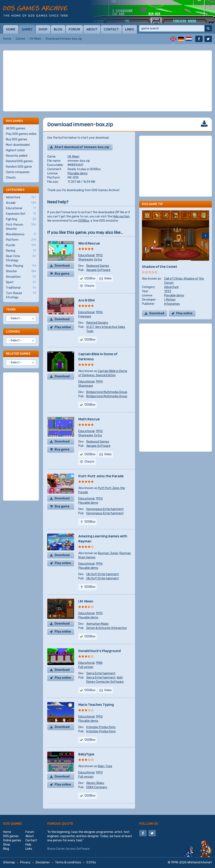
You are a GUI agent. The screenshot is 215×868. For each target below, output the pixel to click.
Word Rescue (89, 243)
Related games (18, 353)
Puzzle (21, 245)
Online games (12, 840)
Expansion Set (21, 214)
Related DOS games (19, 161)
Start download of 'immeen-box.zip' (82, 147)
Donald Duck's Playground (100, 651)
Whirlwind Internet (200, 862)
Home (11, 29)
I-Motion (170, 300)
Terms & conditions (68, 862)
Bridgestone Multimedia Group (107, 392)
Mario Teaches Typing (96, 704)
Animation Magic (98, 624)
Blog (58, 29)
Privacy (25, 862)
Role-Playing (21, 266)
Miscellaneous (21, 234)
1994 (99, 382)
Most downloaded (18, 145)
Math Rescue (89, 419)
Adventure (171, 287)
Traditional (21, 288)
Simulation (21, 277)
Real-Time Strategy (21, 258)
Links (130, 29)
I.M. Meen (35, 39)
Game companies (18, 172)
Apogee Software (98, 270)
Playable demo (78, 173)
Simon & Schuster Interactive (107, 628)
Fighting (21, 219)
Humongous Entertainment (105, 509)
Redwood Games (98, 266)
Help (28, 845)
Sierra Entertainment (101, 673)
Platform (21, 240)
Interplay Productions (101, 727)
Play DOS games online (21, 134)
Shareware (86, 260)
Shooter (21, 271)
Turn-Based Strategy (21, 295)
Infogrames (172, 304)
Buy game (62, 274)
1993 (99, 773)
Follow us (149, 823)
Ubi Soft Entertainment (103, 574)
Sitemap (9, 862)
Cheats (11, 178)
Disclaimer (43, 862)
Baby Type (105, 766)
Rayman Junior (108, 553)
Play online (63, 327)
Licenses (13, 331)
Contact (111, 29)
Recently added (17, 156)
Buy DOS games (17, 139)
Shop (43, 29)
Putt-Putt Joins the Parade (101, 476)
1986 (99, 663)
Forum (74, 29)
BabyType (86, 754)
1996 (99, 312)
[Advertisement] (107, 81)
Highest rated (15, 150)
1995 (99, 613)
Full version (86, 667)
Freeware (85, 316)
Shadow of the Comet (160, 266)
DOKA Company (97, 787)
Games (27, 29)
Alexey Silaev (95, 783)
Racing (21, 251)
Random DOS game (19, 167)
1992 (99, 255)
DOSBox (84, 221)
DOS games (13, 823)
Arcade (21, 203)
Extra (98, 260)
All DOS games (16, 128)
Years (11, 309)
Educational (86, 255)
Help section (121, 216)
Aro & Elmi (87, 300)
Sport (21, 282)
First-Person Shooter (21, 227)
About (92, 29)
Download (62, 266)
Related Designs (97, 323)
